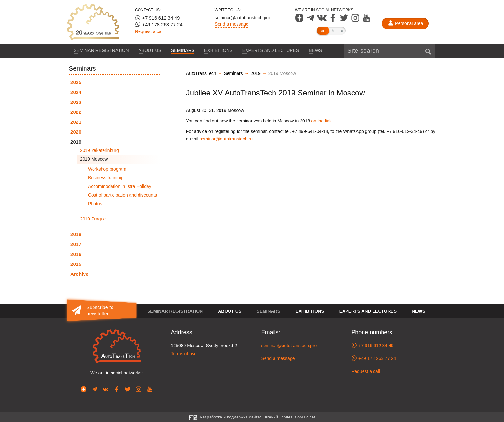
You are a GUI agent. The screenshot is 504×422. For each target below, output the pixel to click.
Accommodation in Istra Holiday (120, 186)
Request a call (149, 31)
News (315, 50)
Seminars (183, 50)
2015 (76, 264)
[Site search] (389, 51)
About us (150, 50)
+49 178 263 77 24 (159, 24)
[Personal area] (405, 23)
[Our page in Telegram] (311, 20)
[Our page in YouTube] (367, 20)
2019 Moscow (94, 159)
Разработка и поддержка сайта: (257, 417)
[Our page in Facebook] (333, 20)
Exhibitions (218, 50)
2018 (76, 234)
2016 (76, 254)
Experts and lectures (271, 50)
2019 (76, 142)
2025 (76, 82)
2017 (76, 244)
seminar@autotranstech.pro (243, 18)
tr (333, 31)
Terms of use (184, 354)
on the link (321, 121)
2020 (76, 132)
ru (342, 31)
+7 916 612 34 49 (157, 18)
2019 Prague (93, 219)
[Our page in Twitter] (345, 20)
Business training (105, 178)
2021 (76, 122)
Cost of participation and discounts (122, 195)
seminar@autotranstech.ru (226, 139)
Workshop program (107, 169)
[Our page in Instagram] (356, 20)
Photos (95, 204)
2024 (76, 92)
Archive (79, 274)
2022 (76, 112)
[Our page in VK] (322, 20)
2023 (76, 102)
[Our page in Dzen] (300, 20)
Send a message (232, 24)
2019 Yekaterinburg (99, 150)
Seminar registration (101, 50)
